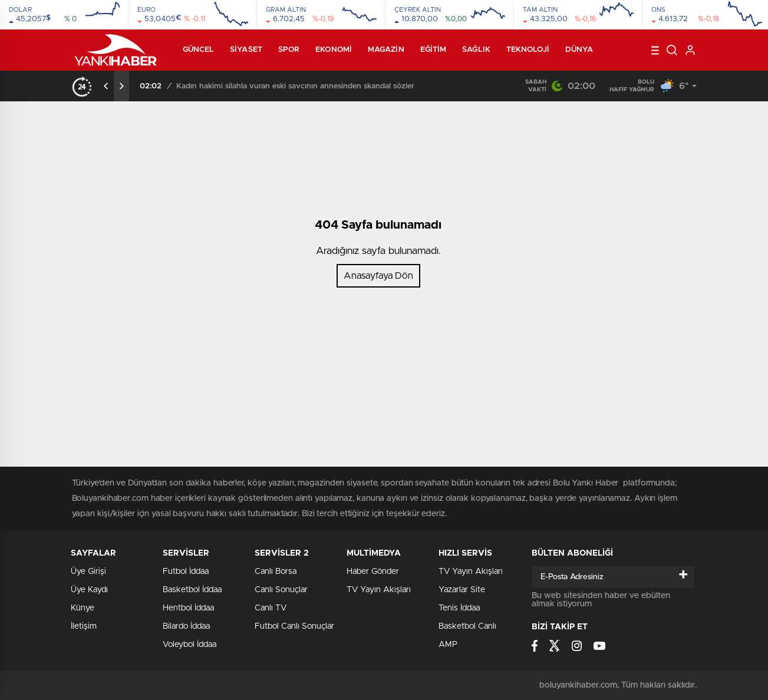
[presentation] (106, 86)
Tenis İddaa (459, 608)
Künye (83, 608)
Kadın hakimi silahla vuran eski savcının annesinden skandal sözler (295, 86)
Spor (289, 50)
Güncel (199, 50)
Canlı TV (271, 608)
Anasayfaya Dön (378, 276)
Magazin (386, 50)
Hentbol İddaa (188, 608)
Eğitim (434, 50)
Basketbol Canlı (467, 626)
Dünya (579, 50)
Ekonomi (334, 50)
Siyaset (246, 50)
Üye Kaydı (89, 590)
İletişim (84, 626)
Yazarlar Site (462, 590)
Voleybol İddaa (189, 645)
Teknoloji (528, 50)
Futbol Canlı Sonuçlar (294, 626)
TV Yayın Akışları (379, 590)
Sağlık (476, 50)
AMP (448, 645)
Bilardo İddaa (186, 626)
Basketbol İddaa (192, 590)
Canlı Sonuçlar (281, 590)
